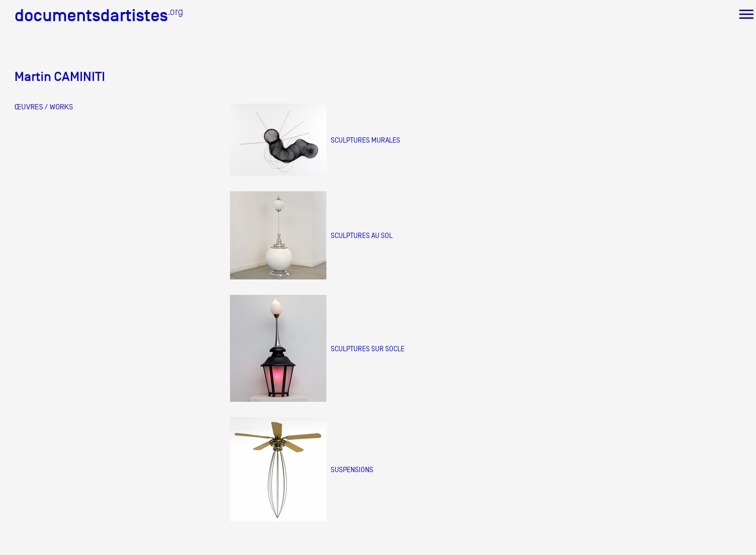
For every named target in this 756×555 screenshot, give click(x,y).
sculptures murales (365, 140)
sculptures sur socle (368, 349)
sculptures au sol (362, 235)
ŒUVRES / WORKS (44, 107)
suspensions (352, 469)
